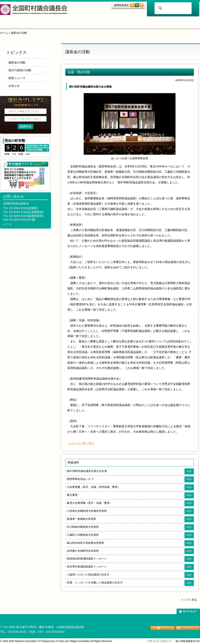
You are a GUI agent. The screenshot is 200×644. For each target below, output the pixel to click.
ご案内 (148, 24)
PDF (189, 471)
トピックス (40, 24)
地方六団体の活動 (20, 70)
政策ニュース (17, 78)
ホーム (13, 24)
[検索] (172, 8)
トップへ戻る (189, 600)
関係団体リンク (181, 24)
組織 (67, 24)
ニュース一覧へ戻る (81, 443)
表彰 (123, 24)
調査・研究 (95, 24)
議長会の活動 (19, 33)
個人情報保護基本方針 (188, 641)
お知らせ (14, 86)
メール (7, 224)
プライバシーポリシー (160, 641)
